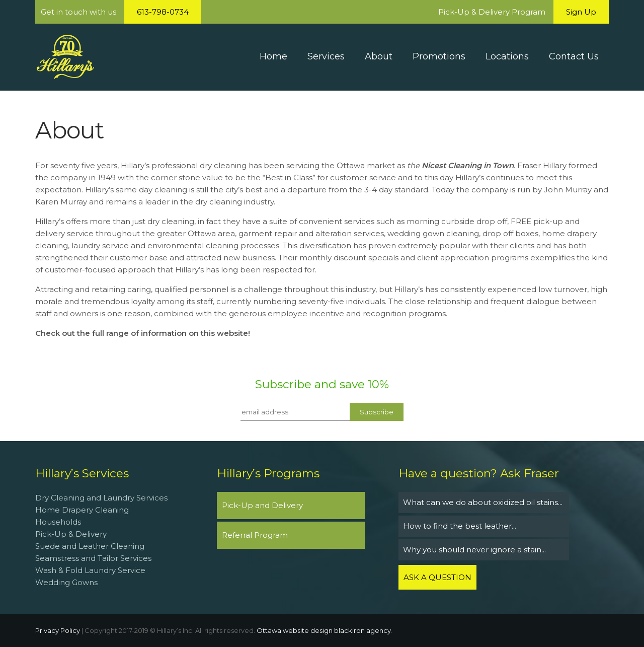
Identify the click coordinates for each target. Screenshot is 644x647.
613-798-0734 (163, 12)
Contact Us (574, 56)
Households (58, 522)
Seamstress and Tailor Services (94, 558)
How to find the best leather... (460, 526)
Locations (507, 56)
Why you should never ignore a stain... (474, 550)
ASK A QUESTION (437, 577)
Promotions (439, 56)
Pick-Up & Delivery (71, 534)
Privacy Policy (58, 630)
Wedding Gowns (66, 582)
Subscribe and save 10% (322, 384)
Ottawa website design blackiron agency (324, 630)
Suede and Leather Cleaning (90, 546)
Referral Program (255, 535)
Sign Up (581, 12)
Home (273, 56)
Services (326, 56)
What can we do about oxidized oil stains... (483, 502)
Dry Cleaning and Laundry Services (101, 498)
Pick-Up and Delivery (262, 505)
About (379, 56)
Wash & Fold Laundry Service (90, 570)
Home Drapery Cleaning (82, 510)
